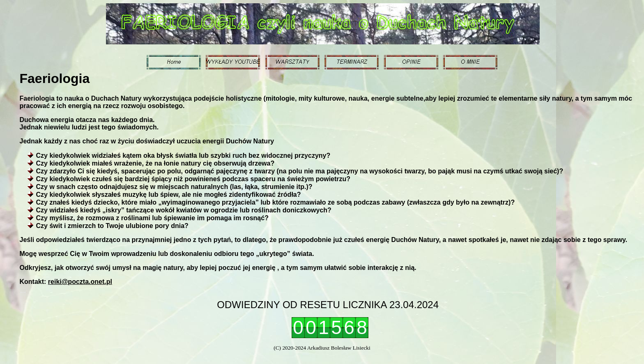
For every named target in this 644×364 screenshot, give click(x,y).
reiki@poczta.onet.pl (80, 282)
